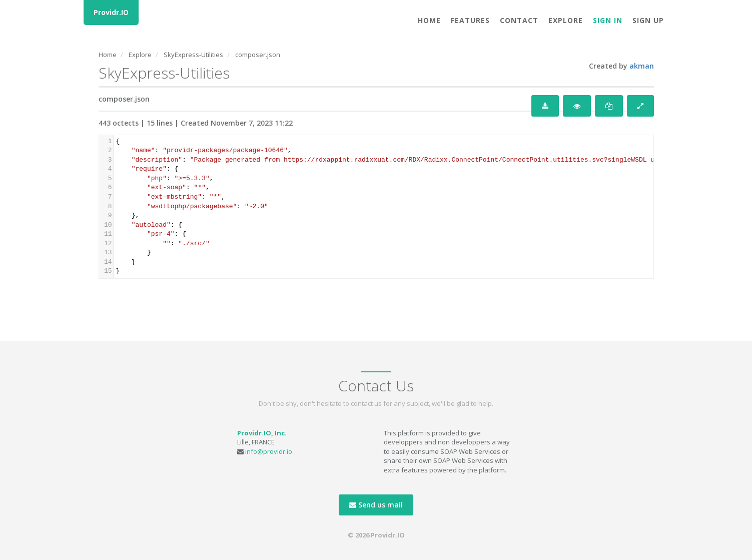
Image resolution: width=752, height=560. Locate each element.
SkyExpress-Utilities (193, 55)
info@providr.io (269, 451)
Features (470, 20)
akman (642, 66)
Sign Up (648, 20)
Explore (566, 20)
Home (429, 20)
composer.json (258, 55)
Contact (519, 20)
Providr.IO (111, 12)
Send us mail (376, 505)
